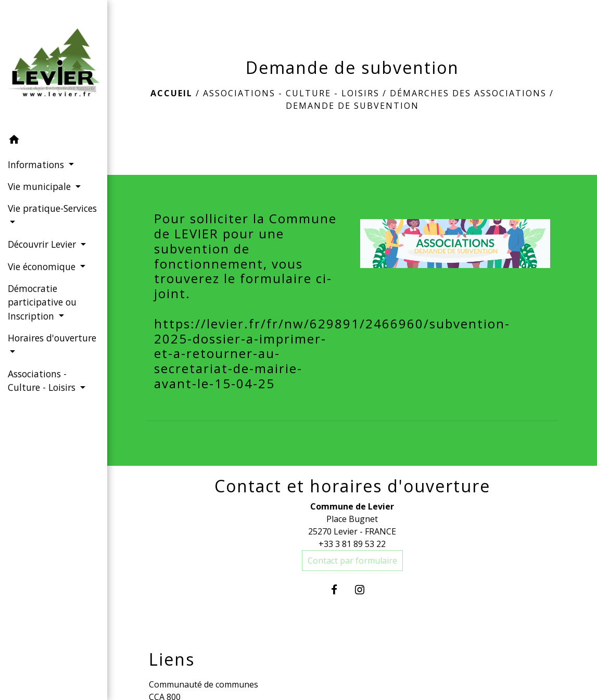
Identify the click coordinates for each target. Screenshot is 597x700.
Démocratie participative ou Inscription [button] (42, 302)
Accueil (172, 93)
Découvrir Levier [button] (43, 244)
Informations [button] (37, 164)
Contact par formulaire (352, 561)
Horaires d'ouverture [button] (52, 338)
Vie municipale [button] (41, 186)
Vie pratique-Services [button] (52, 208)
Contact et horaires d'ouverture (352, 486)
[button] (54, 141)
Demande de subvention (352, 106)
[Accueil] (54, 65)
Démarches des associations (468, 93)
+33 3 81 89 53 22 (352, 544)
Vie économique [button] (43, 266)
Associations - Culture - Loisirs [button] (43, 380)
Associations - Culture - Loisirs (291, 93)
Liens (172, 659)
